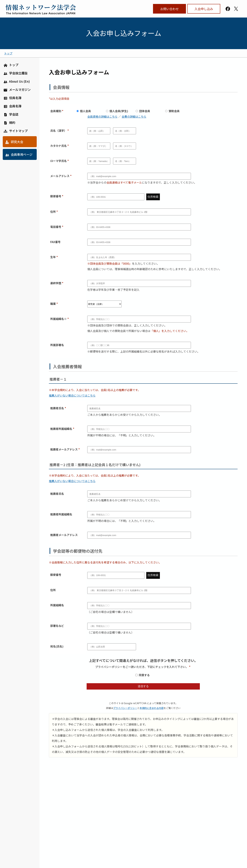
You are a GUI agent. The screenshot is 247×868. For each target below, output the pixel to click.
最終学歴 (56, 283)
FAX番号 (55, 242)
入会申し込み (204, 9)
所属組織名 (57, 605)
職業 (53, 304)
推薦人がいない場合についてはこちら (72, 395)
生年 (53, 257)
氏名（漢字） (58, 131)
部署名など (57, 626)
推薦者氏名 (57, 408)
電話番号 (56, 227)
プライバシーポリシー (125, 708)
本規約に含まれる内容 (152, 708)
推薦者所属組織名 (61, 429)
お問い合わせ (169, 9)
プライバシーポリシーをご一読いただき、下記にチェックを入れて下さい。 (142, 667)
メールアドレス (60, 176)
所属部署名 (57, 345)
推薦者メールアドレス (64, 449)
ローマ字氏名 (58, 161)
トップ (8, 53)
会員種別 (56, 111)
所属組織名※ (58, 319)
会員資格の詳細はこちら (102, 116)
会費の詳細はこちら (134, 116)
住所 (53, 212)
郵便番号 (56, 196)
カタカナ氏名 (58, 146)
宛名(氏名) (57, 646)
